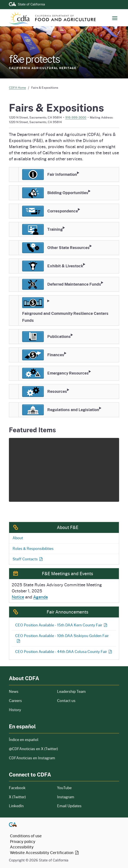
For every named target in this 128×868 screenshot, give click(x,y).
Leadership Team (71, 691)
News (30, 691)
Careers (30, 701)
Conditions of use (26, 836)
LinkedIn (16, 806)
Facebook (17, 788)
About (18, 538)
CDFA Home (17, 87)
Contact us (66, 701)
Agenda (40, 597)
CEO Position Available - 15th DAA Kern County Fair (61, 625)
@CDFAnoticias (33, 749)
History (30, 710)
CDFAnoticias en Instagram (32, 758)
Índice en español (24, 740)
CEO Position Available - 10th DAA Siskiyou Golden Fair (62, 638)
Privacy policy (23, 841)
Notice (18, 597)
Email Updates (69, 806)
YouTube (64, 788)
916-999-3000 (76, 117)
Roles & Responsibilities (33, 548)
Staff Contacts (28, 559)
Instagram (66, 797)
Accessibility (22, 847)
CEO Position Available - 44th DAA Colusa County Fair (64, 652)
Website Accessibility (45, 853)
